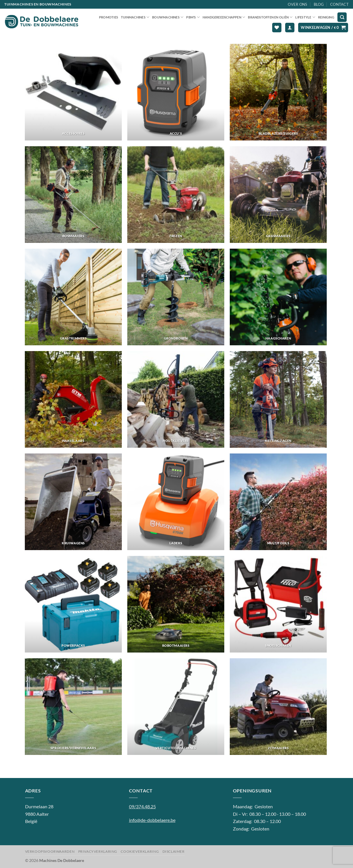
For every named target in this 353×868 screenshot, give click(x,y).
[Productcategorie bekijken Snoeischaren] (278, 604)
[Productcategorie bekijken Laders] (176, 502)
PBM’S (193, 17)
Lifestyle (305, 17)
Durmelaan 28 (39, 806)
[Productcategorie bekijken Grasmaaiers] (278, 195)
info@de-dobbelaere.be (152, 820)
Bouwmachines (168, 17)
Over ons (297, 4)
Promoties (109, 17)
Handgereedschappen (224, 17)
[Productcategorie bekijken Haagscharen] (278, 297)
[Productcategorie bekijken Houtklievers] (176, 399)
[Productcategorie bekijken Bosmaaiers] (73, 195)
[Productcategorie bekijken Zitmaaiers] (278, 707)
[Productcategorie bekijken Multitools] (278, 502)
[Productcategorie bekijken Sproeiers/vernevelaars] (73, 707)
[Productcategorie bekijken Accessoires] (73, 92)
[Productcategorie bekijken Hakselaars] (73, 399)
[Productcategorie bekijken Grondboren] (176, 297)
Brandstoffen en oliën (270, 17)
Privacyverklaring (98, 851)
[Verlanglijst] (277, 28)
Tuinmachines (135, 17)
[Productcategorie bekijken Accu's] (176, 92)
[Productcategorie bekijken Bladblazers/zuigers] (278, 92)
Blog (319, 4)
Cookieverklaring (140, 851)
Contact (339, 4)
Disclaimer (174, 851)
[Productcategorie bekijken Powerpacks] (73, 604)
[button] (290, 28)
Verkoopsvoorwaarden (50, 851)
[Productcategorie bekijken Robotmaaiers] (176, 604)
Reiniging (326, 17)
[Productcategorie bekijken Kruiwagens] (73, 502)
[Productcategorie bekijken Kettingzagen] (278, 399)
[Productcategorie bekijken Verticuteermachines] (176, 707)
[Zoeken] (342, 17)
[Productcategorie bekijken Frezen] (176, 195)
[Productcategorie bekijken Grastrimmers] (73, 297)
